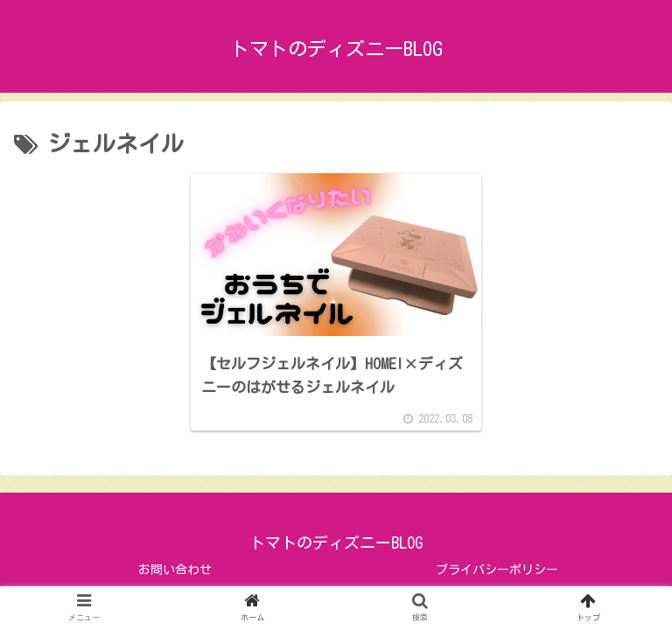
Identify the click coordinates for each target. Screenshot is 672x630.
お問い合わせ (175, 570)
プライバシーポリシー (497, 570)
